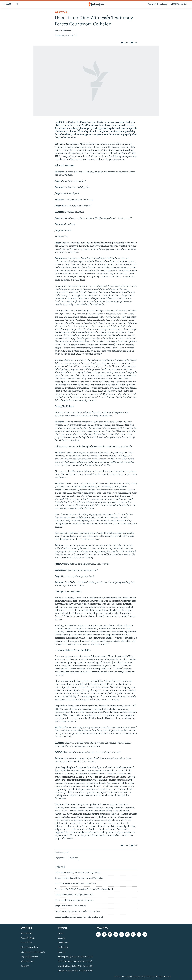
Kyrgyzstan (61, 12)
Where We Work (27, 938)
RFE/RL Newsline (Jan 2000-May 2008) (75, 961)
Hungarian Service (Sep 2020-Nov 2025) (75, 971)
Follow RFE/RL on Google (158, 4)
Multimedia (63, 948)
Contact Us (25, 966)
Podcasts (62, 952)
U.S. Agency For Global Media (33, 952)
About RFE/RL (27, 934)
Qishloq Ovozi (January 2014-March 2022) (76, 957)
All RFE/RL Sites (27, 961)
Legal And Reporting (29, 957)
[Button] (124, 43)
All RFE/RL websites (179, 4)
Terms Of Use (26, 943)
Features (62, 938)
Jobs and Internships (29, 948)
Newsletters (63, 943)
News (61, 934)
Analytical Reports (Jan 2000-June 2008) (75, 966)
